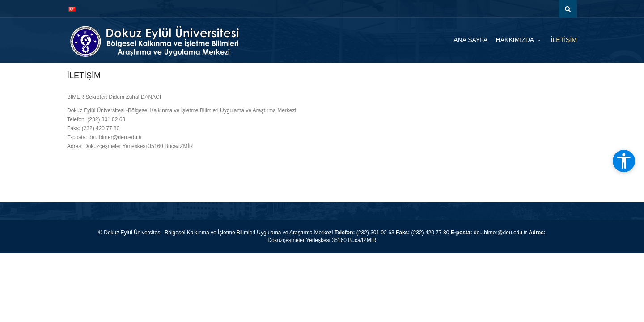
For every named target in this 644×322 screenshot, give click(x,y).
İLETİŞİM (564, 40)
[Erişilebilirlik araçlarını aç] (624, 161)
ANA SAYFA (470, 40)
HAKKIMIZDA (516, 40)
